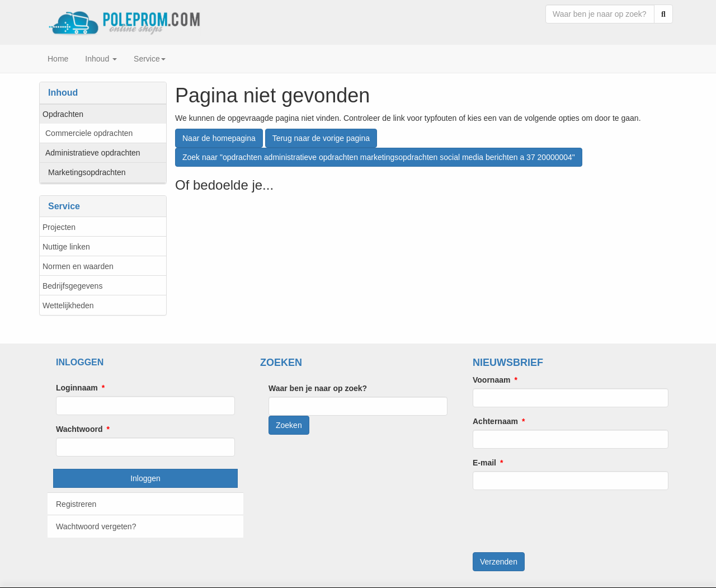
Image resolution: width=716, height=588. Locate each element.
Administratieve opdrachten (93, 153)
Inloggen (145, 478)
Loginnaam (77, 388)
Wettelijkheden (68, 305)
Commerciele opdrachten (89, 133)
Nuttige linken (66, 247)
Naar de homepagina (219, 138)
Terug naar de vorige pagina (321, 138)
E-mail (484, 463)
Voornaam (491, 380)
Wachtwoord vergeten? (96, 526)
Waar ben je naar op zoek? (318, 388)
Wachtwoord (79, 429)
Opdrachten (63, 114)
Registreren (76, 504)
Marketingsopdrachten (87, 172)
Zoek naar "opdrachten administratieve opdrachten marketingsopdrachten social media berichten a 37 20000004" (379, 157)
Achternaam (495, 421)
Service (150, 59)
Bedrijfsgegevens (72, 286)
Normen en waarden (78, 266)
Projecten (59, 227)
